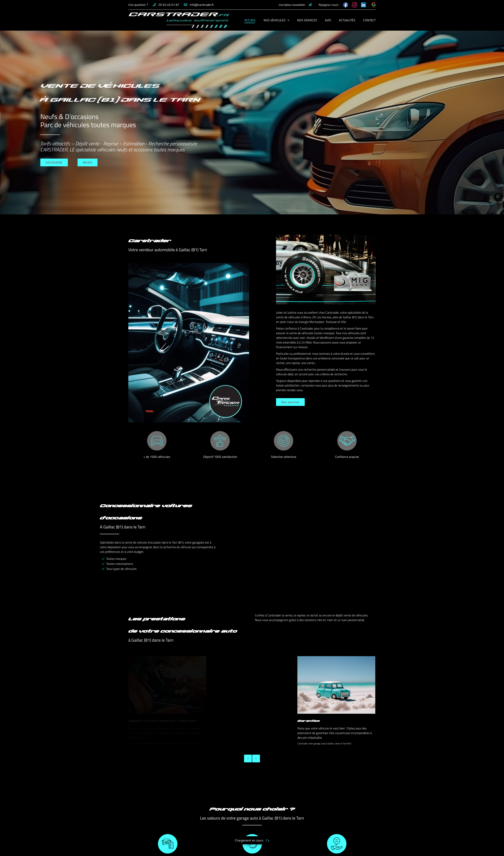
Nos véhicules (275, 20)
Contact (369, 20)
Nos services (307, 20)
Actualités (347, 20)
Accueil (250, 20)
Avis (328, 20)
